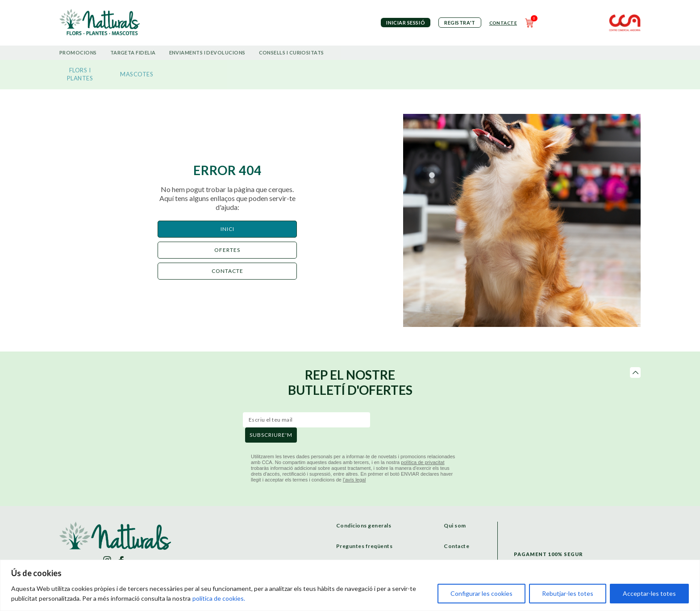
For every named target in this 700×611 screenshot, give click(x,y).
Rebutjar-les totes (568, 593)
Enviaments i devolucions (207, 52)
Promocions (78, 52)
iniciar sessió (406, 23)
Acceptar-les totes (649, 593)
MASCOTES (137, 74)
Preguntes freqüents (365, 546)
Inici (227, 229)
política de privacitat (423, 462)
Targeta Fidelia (133, 52)
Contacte (503, 23)
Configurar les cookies (481, 593)
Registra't (460, 23)
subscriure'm (271, 435)
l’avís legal (354, 480)
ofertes (227, 250)
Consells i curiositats (292, 52)
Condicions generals (364, 525)
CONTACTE (227, 271)
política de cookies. (219, 598)
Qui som (455, 525)
